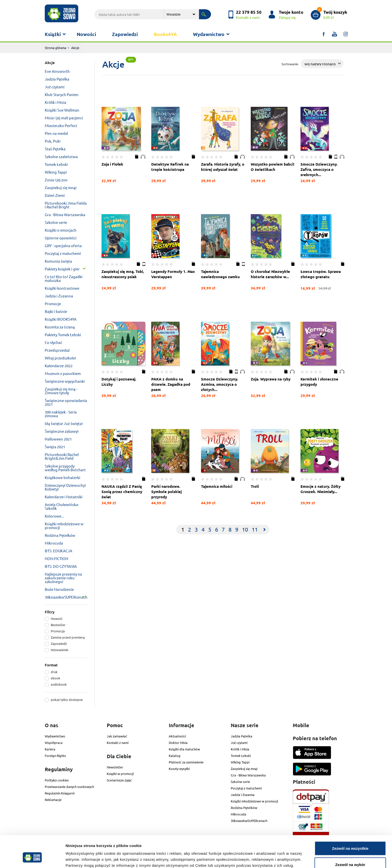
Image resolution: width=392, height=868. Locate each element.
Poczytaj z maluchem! (63, 253)
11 (255, 529)
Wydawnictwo (209, 34)
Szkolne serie (56, 222)
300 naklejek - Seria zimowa (61, 414)
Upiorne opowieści (61, 238)
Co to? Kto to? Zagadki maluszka (64, 278)
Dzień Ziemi (55, 195)
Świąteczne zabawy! (62, 431)
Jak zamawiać (117, 736)
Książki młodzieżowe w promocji (64, 526)
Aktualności (177, 736)
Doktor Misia (178, 743)
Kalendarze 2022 (59, 366)
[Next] (264, 530)
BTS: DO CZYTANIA (61, 566)
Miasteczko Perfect (61, 125)
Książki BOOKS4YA (61, 319)
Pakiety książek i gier (62, 269)
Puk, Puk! (53, 141)
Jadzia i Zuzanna (59, 296)
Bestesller (58, 625)
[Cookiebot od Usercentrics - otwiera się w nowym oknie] (32, 858)
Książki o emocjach (61, 230)
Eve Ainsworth (57, 71)
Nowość (57, 618)
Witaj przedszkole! (60, 358)
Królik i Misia (55, 102)
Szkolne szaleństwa (61, 156)
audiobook (59, 684)
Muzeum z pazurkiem (63, 373)
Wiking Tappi (56, 172)
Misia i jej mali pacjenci (64, 118)
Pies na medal (56, 133)
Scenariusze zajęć (119, 780)
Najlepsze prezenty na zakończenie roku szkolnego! (63, 578)
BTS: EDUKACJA (58, 551)
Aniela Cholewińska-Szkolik (62, 506)
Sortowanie (290, 64)
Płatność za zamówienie (186, 762)
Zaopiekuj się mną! (61, 187)
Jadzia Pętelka (57, 79)
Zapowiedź (59, 643)
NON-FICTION (56, 558)
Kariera (50, 749)
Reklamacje (53, 800)
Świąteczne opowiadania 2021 (66, 402)
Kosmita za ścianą (60, 327)
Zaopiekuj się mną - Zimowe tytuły (61, 391)
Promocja (58, 631)
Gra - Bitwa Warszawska (65, 214)
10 (245, 529)
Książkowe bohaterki (62, 477)
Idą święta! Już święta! (64, 423)
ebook (55, 678)
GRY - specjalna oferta (63, 246)
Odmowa (350, 855)
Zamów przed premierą (68, 637)
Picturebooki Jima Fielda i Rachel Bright (66, 205)
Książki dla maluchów (184, 749)
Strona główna (55, 48)
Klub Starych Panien (62, 94)
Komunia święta (58, 261)
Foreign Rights (55, 756)
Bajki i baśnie (56, 311)
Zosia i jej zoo (56, 180)
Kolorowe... (54, 516)
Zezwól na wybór (350, 838)
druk (54, 672)
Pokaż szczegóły (267, 855)
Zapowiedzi (125, 34)
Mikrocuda (54, 543)
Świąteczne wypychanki (65, 381)
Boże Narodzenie (59, 589)
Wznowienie (59, 650)
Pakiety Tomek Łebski (63, 335)
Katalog (175, 756)
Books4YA (165, 34)
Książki (53, 34)
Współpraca (54, 743)
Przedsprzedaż (57, 350)
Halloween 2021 (58, 439)
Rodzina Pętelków (60, 535)
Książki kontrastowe (62, 288)
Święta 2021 (55, 447)
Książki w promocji (120, 774)
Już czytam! (55, 87)
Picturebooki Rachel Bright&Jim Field (62, 456)
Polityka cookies (57, 780)
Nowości (86, 34)
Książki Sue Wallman (62, 110)
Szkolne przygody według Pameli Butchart (65, 468)
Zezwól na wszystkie (350, 822)
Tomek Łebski (56, 164)
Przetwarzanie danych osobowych (69, 787)
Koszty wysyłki (179, 769)
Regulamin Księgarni (60, 793)
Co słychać (53, 342)
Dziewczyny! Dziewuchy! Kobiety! (65, 487)
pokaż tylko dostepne (67, 700)
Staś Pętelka (55, 149)
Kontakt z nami (118, 743)
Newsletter (115, 767)
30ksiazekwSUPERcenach (66, 597)
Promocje (53, 304)
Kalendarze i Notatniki (64, 497)
